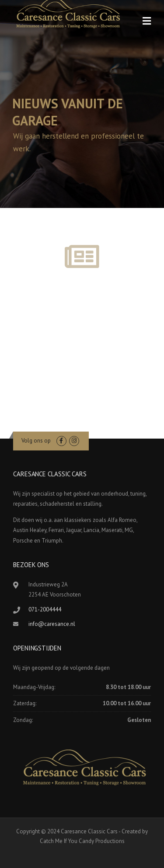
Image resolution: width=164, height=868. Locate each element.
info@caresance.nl (52, 624)
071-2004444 (45, 609)
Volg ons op (36, 441)
